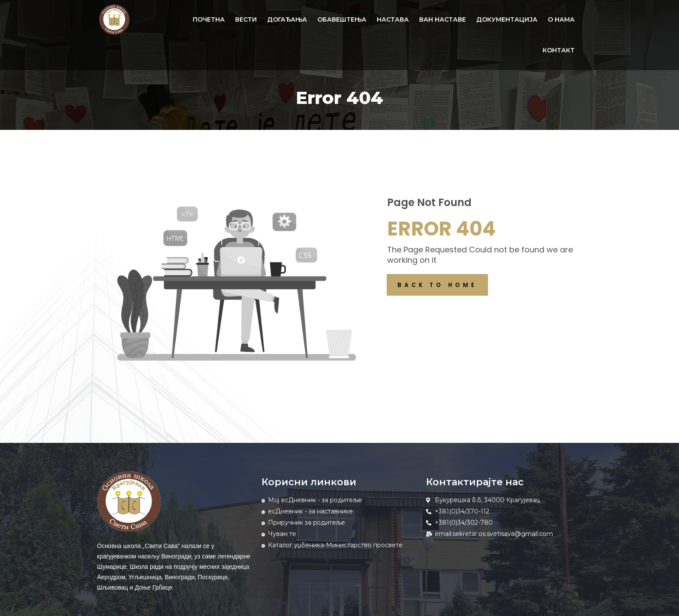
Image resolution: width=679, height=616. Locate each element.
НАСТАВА (393, 19)
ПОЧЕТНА (209, 19)
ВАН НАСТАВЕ (443, 19)
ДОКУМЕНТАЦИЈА (507, 19)
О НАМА (561, 19)
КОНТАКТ (559, 50)
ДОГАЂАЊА (287, 19)
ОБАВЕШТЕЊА (342, 19)
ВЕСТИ (246, 19)
